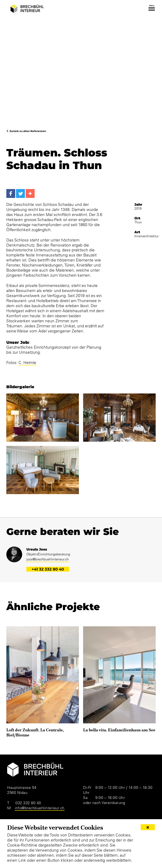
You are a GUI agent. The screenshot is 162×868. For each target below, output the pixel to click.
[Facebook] (11, 193)
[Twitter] (20, 193)
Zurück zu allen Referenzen (28, 131)
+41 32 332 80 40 (48, 569)
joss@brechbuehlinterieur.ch (48, 559)
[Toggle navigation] (152, 9)
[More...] (30, 193)
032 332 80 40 (28, 803)
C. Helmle (27, 363)
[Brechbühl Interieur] (27, 9)
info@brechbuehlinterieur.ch (40, 808)
